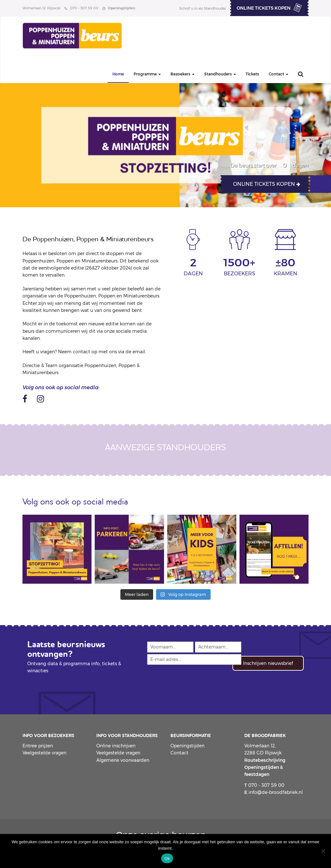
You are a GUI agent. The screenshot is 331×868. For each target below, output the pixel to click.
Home (118, 74)
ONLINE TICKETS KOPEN (264, 8)
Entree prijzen (38, 746)
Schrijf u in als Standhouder (203, 8)
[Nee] (323, 851)
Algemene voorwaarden (123, 760)
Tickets (252, 74)
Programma (147, 74)
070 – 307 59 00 (81, 8)
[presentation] (195, 683)
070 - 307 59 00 (264, 785)
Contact (279, 74)
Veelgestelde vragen (44, 753)
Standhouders (220, 74)
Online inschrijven (116, 746)
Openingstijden (187, 746)
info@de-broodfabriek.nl (274, 792)
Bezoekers (183, 74)
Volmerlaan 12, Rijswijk (41, 8)
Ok (167, 859)
